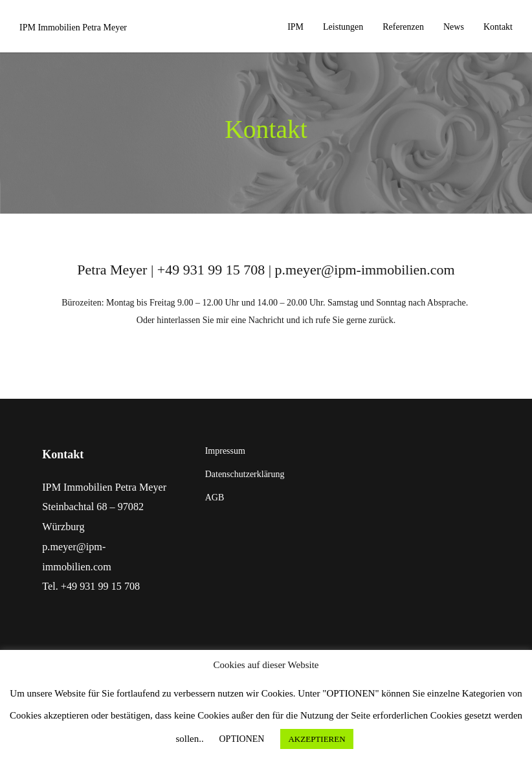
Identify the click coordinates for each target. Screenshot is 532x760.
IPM (295, 27)
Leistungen (343, 27)
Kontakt (498, 27)
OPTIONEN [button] (241, 739)
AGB (215, 497)
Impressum (225, 451)
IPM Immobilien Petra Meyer (73, 28)
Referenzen (403, 27)
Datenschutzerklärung (245, 474)
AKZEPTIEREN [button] (316, 739)
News (454, 27)
